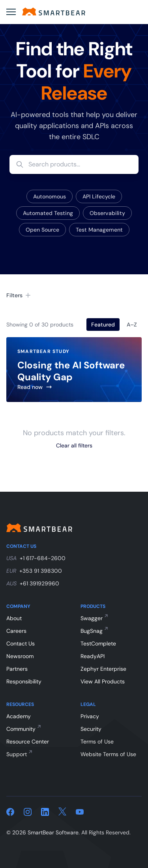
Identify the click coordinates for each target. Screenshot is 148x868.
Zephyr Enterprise (103, 669)
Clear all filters (74, 445)
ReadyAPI (93, 656)
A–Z (132, 325)
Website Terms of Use (108, 754)
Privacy (90, 716)
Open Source (42, 230)
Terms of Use (97, 742)
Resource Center (28, 742)
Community (21, 729)
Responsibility (24, 681)
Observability (107, 213)
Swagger (92, 618)
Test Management (99, 230)
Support (17, 754)
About (14, 618)
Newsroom (20, 656)
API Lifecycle (99, 196)
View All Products (103, 681)
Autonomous (50, 196)
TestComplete (98, 643)
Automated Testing (48, 213)
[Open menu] (11, 12)
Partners (17, 669)
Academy (19, 716)
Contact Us (21, 643)
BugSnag (92, 631)
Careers (16, 631)
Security (91, 729)
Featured (103, 325)
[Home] (54, 11)
